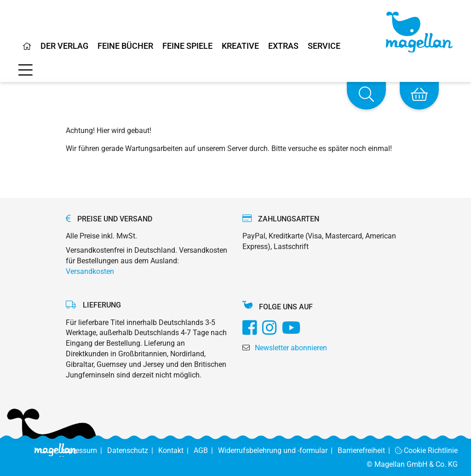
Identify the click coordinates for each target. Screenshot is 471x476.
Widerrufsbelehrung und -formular (278, 450)
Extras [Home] (283, 46)
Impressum (84, 450)
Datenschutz (133, 450)
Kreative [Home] (240, 46)
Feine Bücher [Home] (125, 46)
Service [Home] (324, 46)
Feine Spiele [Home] (187, 46)
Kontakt (176, 450)
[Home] (27, 50)
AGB (206, 450)
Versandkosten (90, 271)
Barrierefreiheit (366, 450)
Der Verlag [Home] (64, 46)
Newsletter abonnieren (291, 348)
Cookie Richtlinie (427, 450)
